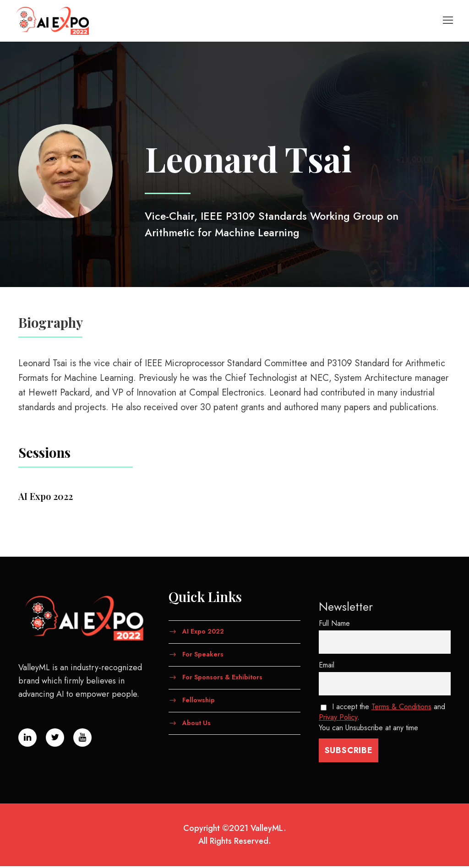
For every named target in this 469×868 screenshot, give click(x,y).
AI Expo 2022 (203, 633)
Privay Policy (338, 719)
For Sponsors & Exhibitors (222, 679)
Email (327, 667)
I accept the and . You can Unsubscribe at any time (382, 719)
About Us (196, 724)
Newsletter (346, 608)
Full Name (334, 625)
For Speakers (203, 656)
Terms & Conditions (401, 708)
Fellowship (199, 702)
